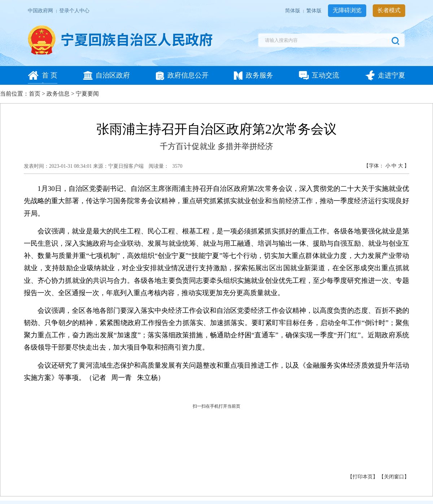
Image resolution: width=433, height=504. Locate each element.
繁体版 (314, 11)
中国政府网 (41, 11)
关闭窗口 (394, 477)
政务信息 (58, 94)
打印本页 (363, 477)
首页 (35, 94)
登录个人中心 (74, 11)
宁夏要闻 (87, 94)
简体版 (293, 11)
